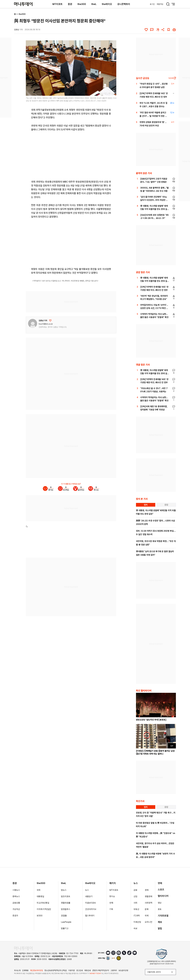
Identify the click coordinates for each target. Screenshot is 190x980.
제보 (160, 922)
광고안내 (80, 970)
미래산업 (137, 922)
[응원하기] (50, 320)
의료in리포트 (91, 903)
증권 (70, 4)
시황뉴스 (16, 890)
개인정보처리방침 (36, 970)
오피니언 (148, 922)
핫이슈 (112, 896)
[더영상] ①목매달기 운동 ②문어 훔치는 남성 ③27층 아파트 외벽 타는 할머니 (155, 752)
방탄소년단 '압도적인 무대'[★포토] (151, 720)
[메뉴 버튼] (173, 4)
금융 (135, 890)
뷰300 (40, 916)
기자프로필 (163, 916)
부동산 (136, 909)
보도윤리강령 (123, 970)
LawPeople (66, 922)
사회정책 (148, 903)
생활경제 (148, 896)
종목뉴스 (16, 896)
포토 (160, 909)
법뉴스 (64, 890)
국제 (147, 916)
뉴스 (87, 890)
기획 (111, 909)
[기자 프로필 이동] (33, 323)
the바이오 (107, 4)
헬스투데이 (90, 916)
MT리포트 (57, 4)
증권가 (15, 916)
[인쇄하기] (174, 30)
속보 (135, 928)
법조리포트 (66, 896)
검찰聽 (64, 916)
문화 (147, 909)
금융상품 (16, 903)
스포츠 (161, 890)
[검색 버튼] (168, 4)
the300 (82, 4)
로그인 (152, 4)
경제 (147, 890)
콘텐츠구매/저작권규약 (101, 970)
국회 (39, 890)
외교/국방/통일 (43, 903)
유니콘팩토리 (124, 4)
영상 (160, 903)
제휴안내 (88, 970)
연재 (111, 903)
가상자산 (16, 909)
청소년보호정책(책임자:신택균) (56, 970)
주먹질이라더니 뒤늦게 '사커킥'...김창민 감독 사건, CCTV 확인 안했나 (154, 308)
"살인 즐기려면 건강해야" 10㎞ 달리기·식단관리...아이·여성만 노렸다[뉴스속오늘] (154, 200)
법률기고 (65, 928)
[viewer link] (113, 92)
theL (94, 4)
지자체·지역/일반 (44, 909)
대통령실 (40, 896)
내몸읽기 (89, 896)
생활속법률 (66, 903)
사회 (135, 903)
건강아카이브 (91, 909)
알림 (160, 928)
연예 (160, 883)
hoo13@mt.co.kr (46, 324)
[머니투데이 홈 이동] (23, 948)
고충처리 (114, 970)
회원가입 (160, 4)
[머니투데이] (23, 4)
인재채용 (25, 970)
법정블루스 (66, 909)
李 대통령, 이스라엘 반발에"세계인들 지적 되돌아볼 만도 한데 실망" (154, 209)
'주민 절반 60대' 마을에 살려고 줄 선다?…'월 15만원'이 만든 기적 (153, 116)
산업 (135, 896)
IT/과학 (137, 916)
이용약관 (72, 970)
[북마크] (169, 30)
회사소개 (17, 970)
